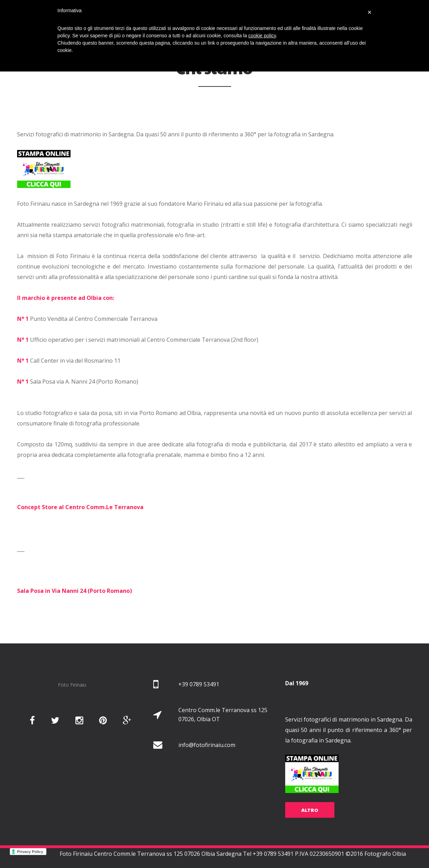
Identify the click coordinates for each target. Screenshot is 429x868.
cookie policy (262, 36)
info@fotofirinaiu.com (207, 754)
